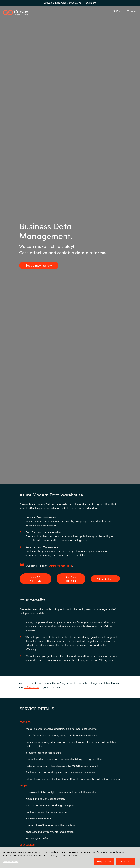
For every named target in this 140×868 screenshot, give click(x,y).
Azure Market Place (61, 566)
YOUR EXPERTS (105, 579)
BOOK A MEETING (35, 579)
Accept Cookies (104, 861)
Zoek (117, 11)
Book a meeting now (39, 265)
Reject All (126, 861)
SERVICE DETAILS (71, 579)
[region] (70, 858)
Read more (90, 3)
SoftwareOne (32, 687)
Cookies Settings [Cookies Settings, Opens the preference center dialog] (10, 861)
